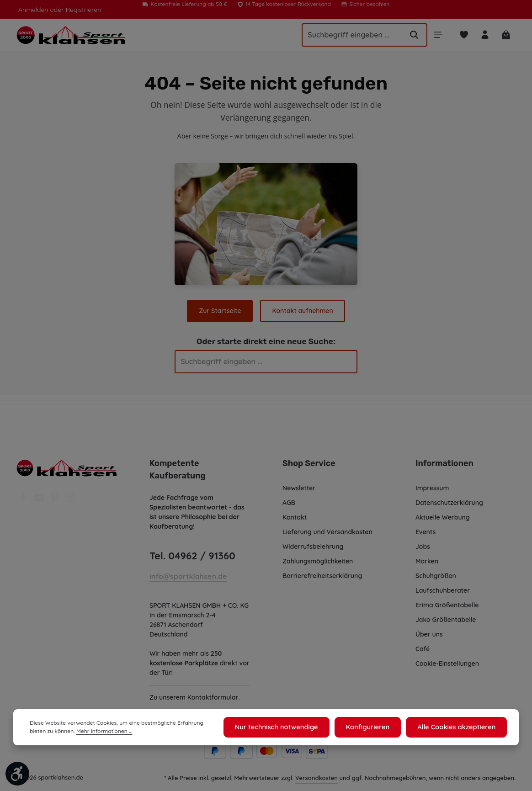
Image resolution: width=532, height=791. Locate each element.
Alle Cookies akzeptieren (459, 728)
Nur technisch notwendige (286, 728)
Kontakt (294, 515)
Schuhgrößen (436, 573)
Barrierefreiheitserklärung (322, 573)
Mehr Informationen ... (85, 733)
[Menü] (437, 36)
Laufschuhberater (442, 588)
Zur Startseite (221, 313)
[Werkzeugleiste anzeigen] (17, 774)
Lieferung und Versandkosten (327, 530)
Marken (427, 559)
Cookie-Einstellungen (448, 661)
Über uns (429, 632)
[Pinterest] (55, 498)
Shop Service (309, 461)
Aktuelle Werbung (443, 515)
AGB (290, 500)
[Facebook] (24, 498)
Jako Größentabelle (445, 617)
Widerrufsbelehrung (313, 544)
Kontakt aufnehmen (302, 313)
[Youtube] (40, 498)
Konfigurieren (373, 728)
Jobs (423, 544)
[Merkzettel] (463, 36)
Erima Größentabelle (447, 603)
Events (426, 530)
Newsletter (299, 486)
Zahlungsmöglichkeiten (318, 559)
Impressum (433, 486)
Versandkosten (317, 785)
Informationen (443, 461)
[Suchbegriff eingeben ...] (347, 36)
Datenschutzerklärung (449, 500)
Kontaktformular (212, 705)
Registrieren (81, 10)
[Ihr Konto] (484, 36)
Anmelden (33, 10)
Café (422, 647)
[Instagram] (70, 498)
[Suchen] (412, 36)
